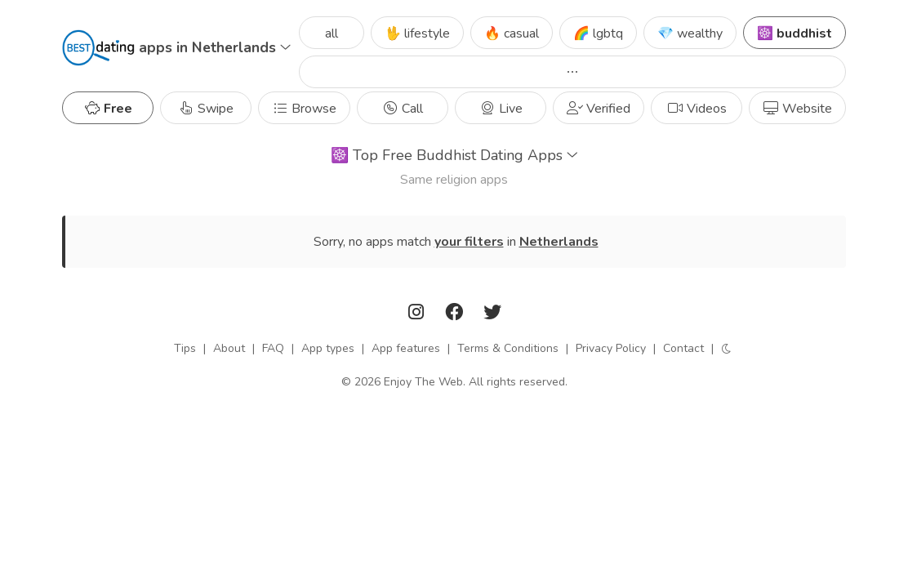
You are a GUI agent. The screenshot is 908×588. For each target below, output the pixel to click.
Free (108, 109)
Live (501, 109)
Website (797, 109)
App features (406, 348)
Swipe (206, 109)
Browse (304, 109)
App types (328, 348)
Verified (599, 109)
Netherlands (559, 242)
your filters (469, 242)
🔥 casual (512, 33)
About (229, 348)
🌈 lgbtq (598, 33)
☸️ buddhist (794, 33)
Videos (697, 109)
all (332, 33)
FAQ (273, 348)
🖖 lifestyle (417, 33)
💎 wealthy (690, 33)
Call (403, 109)
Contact (683, 348)
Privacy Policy (611, 348)
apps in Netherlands (215, 47)
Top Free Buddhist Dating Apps (454, 155)
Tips (185, 348)
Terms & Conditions (508, 348)
